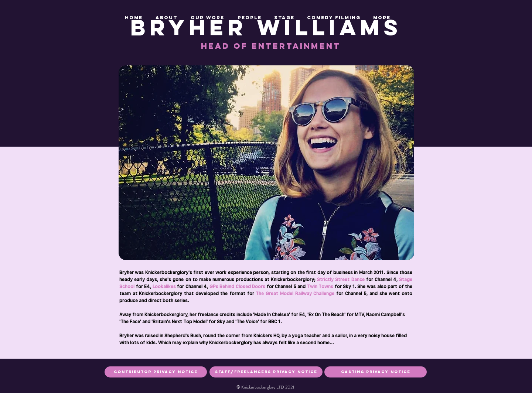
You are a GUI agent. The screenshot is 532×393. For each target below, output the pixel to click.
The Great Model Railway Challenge (295, 293)
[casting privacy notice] (376, 372)
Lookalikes (163, 286)
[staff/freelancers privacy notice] (266, 372)
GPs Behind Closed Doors (237, 286)
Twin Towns (320, 286)
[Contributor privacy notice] (156, 372)
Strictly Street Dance (341, 279)
